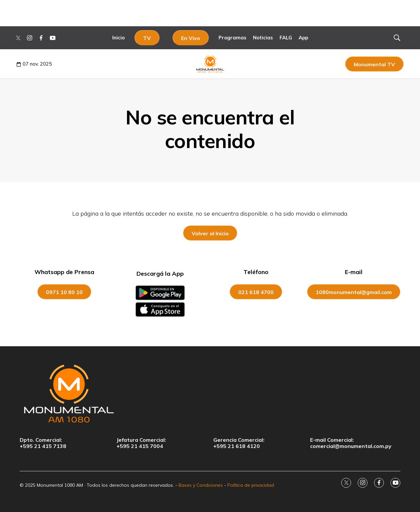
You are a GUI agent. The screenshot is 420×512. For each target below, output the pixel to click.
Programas (232, 38)
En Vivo (191, 38)
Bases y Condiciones (201, 485)
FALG (286, 38)
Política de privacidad (251, 485)
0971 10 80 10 (64, 292)
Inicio (118, 38)
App (303, 38)
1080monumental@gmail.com (354, 292)
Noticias (263, 38)
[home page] (210, 393)
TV (147, 38)
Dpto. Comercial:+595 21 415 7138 (43, 443)
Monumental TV (374, 64)
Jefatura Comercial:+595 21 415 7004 (141, 443)
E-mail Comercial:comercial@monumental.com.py (351, 443)
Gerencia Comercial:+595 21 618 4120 (239, 443)
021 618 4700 (256, 292)
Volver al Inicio (210, 233)
